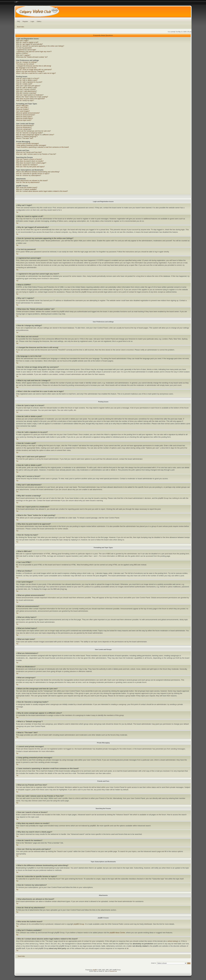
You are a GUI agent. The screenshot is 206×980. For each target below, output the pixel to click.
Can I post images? (23, 111)
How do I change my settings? (27, 62)
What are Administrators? (25, 125)
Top (17, 212)
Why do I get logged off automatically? (29, 44)
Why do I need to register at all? (27, 42)
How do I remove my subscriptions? (29, 175)
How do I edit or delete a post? (27, 80)
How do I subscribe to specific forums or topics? (33, 174)
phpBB (95, 970)
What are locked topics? (25, 119)
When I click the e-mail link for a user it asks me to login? (36, 73)
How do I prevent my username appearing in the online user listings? (40, 46)
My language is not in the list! (26, 68)
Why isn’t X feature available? (27, 189)
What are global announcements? (28, 113)
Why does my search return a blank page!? (31, 163)
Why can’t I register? (23, 55)
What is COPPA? (22, 53)
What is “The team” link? (25, 138)
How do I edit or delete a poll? (27, 88)
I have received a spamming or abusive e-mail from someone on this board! (43, 147)
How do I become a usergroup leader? (30, 133)
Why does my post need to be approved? (31, 99)
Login (32, 21)
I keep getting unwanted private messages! (31, 145)
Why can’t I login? (22, 41)
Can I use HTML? (22, 107)
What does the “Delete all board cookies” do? (32, 57)
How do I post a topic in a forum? (28, 78)
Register (25, 21)
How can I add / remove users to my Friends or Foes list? (36, 154)
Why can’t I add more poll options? (28, 86)
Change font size (16, 2)
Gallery (39, 21)
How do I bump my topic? (25, 100)
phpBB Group (79, 924)
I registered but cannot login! (26, 50)
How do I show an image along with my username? (34, 70)
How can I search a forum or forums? (29, 159)
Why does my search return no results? (30, 161)
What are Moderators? (24, 127)
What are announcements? (26, 115)
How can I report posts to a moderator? (30, 95)
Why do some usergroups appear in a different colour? (35, 135)
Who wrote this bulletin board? (27, 188)
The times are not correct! (25, 64)
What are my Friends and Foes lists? (29, 152)
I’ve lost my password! (24, 48)
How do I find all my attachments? (28, 182)
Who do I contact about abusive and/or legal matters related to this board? (42, 191)
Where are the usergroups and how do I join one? (34, 131)
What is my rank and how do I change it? (30, 71)
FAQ (19, 21)
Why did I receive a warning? (26, 93)
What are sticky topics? (24, 117)
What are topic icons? (24, 120)
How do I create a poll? (24, 84)
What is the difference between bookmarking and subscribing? (38, 172)
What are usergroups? (24, 129)
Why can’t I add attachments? (27, 91)
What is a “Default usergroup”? (27, 137)
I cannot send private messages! (28, 143)
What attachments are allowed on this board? (32, 181)
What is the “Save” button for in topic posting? (32, 97)
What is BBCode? (22, 106)
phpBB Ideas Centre (117, 933)
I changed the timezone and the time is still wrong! (34, 66)
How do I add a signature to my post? (29, 82)
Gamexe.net (113, 971)
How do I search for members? (27, 165)
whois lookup (173, 941)
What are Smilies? (23, 109)
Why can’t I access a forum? (26, 89)
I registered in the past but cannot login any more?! (34, 52)
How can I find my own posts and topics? (30, 167)
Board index (21, 27)
